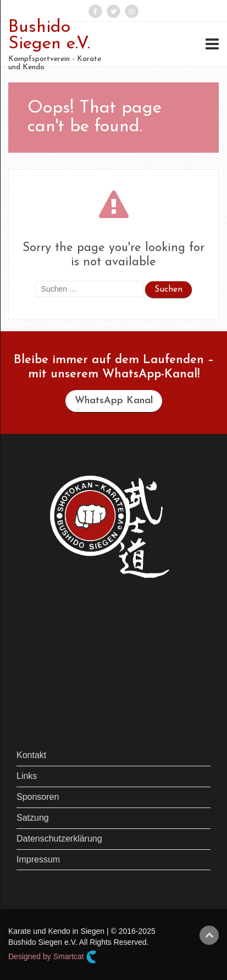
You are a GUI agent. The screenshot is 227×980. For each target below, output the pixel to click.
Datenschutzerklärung (59, 839)
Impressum (38, 859)
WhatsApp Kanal (114, 401)
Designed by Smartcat (52, 957)
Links (27, 776)
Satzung (33, 818)
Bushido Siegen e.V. (49, 36)
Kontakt (31, 755)
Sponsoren (38, 797)
